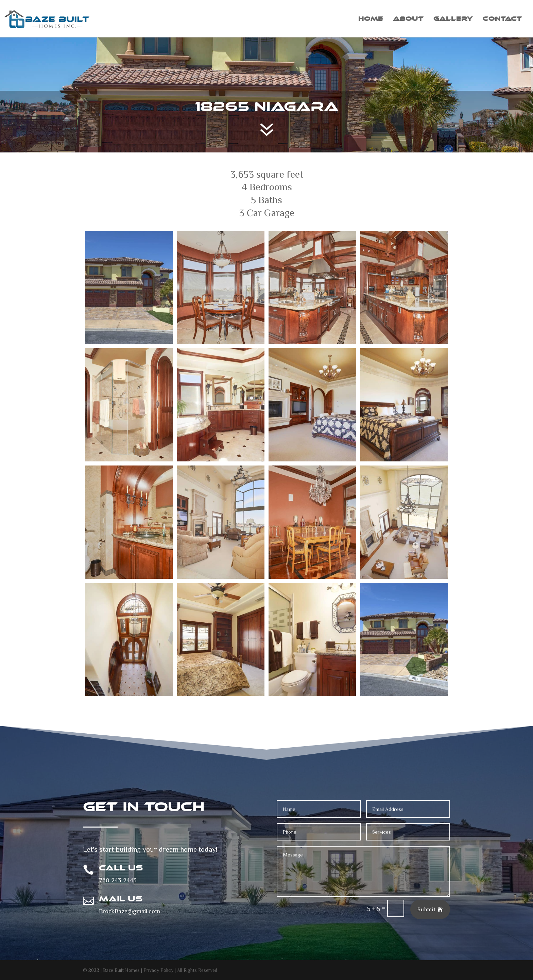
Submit (427, 909)
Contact (502, 19)
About (408, 19)
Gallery (453, 19)
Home (371, 19)
